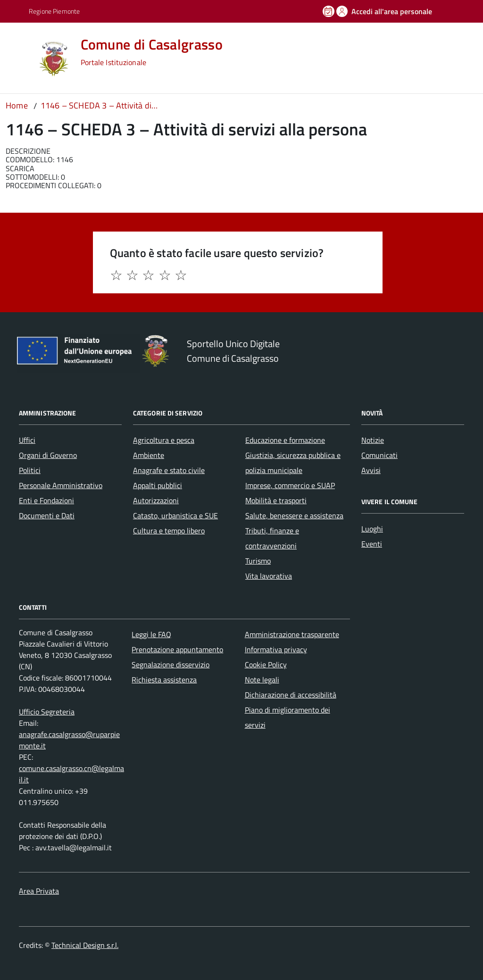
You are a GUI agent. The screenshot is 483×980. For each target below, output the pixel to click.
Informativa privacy (276, 649)
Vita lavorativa (269, 576)
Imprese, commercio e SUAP (290, 485)
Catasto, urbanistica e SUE (175, 515)
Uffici (27, 440)
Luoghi (372, 529)
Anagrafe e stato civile (169, 470)
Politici (30, 470)
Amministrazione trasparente (292, 634)
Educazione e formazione (285, 440)
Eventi (372, 544)
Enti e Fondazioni (46, 500)
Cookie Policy (266, 664)
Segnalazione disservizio (171, 664)
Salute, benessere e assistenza (294, 515)
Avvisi (371, 470)
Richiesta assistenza (164, 680)
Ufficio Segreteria (47, 712)
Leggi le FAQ (151, 634)
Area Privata (39, 891)
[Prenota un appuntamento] (329, 11)
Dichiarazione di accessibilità (291, 695)
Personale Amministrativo (61, 485)
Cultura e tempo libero (169, 531)
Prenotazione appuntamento (177, 649)
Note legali (262, 680)
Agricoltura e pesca (164, 440)
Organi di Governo (48, 455)
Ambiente (149, 455)
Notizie (373, 440)
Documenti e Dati (47, 515)
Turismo (258, 561)
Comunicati (379, 455)
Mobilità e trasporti (276, 500)
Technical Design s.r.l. (85, 945)
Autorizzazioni (156, 500)
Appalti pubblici (158, 485)
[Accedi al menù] (20, 58)
